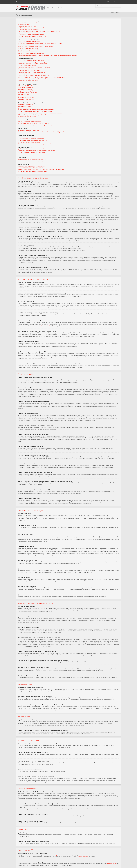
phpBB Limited (61, 796)
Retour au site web (61, 8)
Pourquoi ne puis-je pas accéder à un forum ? (31, 76)
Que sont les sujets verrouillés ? (27, 103)
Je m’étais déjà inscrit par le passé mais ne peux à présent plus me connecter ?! (40, 35)
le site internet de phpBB (47, 263)
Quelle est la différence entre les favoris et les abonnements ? (86, 71)
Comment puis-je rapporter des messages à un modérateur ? (35, 81)
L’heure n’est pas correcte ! (26, 49)
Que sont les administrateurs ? (77, 27)
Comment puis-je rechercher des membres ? (81, 64)
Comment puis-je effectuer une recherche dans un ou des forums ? (87, 59)
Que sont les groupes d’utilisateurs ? (79, 30)
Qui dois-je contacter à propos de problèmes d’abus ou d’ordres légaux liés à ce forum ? (93, 92)
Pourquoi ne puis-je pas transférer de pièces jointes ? (33, 78)
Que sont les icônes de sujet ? (27, 105)
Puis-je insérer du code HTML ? (27, 93)
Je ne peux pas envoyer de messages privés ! (81, 44)
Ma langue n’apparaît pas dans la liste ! (29, 52)
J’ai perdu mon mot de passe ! (26, 37)
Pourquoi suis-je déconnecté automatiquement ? (32, 39)
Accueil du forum (114, 16)
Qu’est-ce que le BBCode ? (26, 91)
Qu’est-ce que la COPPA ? (25, 28)
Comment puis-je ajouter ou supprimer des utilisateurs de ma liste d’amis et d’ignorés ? (92, 54)
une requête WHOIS (69, 815)
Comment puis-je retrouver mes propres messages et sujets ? (86, 66)
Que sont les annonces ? (25, 100)
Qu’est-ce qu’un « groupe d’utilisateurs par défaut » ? (83, 37)
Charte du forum (57, 851)
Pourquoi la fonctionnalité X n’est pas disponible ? (83, 90)
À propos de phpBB (83, 797)
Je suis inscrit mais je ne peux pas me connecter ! (32, 32)
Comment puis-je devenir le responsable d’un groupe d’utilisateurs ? (87, 33)
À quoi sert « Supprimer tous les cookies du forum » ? (33, 40)
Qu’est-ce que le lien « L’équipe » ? (78, 39)
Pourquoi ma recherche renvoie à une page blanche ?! (84, 63)
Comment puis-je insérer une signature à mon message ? (34, 69)
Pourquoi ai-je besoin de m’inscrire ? (28, 27)
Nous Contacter (92, 846)
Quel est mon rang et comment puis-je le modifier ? (32, 57)
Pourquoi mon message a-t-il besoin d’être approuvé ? (33, 85)
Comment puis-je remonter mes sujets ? (29, 86)
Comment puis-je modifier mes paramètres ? (30, 45)
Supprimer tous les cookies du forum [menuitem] (111, 859)
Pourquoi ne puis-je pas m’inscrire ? (28, 30)
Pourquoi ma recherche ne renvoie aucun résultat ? (83, 61)
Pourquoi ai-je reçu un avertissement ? (29, 79)
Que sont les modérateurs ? (77, 28)
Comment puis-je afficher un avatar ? (28, 56)
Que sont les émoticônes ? (26, 95)
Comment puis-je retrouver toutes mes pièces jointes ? (84, 83)
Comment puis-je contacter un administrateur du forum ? (84, 93)
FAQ (51, 8)
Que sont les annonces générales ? (28, 98)
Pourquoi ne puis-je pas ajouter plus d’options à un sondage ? (35, 73)
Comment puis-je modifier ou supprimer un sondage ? (33, 74)
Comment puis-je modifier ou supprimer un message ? (33, 68)
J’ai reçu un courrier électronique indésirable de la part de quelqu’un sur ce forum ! (91, 47)
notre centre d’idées (112, 804)
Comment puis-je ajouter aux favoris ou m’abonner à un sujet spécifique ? (89, 73)
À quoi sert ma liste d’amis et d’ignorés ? (80, 52)
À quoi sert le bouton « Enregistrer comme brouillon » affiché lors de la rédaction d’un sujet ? (43, 83)
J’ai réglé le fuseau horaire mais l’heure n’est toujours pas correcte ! (36, 50)
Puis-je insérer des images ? (26, 97)
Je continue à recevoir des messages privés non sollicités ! (85, 45)
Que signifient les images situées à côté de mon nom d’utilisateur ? (36, 54)
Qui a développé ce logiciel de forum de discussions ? (84, 88)
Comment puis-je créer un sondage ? (28, 71)
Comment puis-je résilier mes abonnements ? (81, 76)
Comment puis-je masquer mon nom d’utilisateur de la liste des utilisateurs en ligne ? (41, 47)
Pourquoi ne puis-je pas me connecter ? (29, 33)
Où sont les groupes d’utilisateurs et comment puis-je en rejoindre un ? (88, 32)
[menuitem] (117, 2)
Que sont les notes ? (24, 102)
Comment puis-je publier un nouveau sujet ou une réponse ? (35, 66)
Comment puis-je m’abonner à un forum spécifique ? (83, 74)
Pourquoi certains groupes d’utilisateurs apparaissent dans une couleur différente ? (92, 35)
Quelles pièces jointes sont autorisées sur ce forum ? (83, 81)
